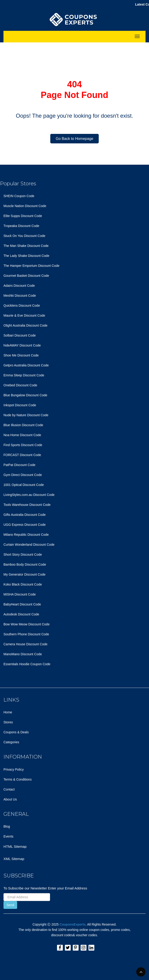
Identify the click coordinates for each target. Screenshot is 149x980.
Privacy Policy (14, 769)
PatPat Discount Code (19, 465)
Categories (11, 742)
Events (8, 836)
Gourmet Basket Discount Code (26, 276)
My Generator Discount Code (24, 574)
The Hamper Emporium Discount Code (31, 266)
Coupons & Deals (16, 732)
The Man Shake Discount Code (26, 246)
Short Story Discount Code (23, 555)
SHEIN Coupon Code (19, 196)
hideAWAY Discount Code (22, 345)
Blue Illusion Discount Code (23, 425)
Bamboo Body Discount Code (25, 564)
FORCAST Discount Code (22, 455)
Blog (7, 826)
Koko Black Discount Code (23, 584)
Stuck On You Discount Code (24, 236)
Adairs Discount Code (19, 286)
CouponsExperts (73, 924)
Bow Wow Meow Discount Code (27, 624)
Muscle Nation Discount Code (25, 206)
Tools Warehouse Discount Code (27, 505)
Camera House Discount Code (25, 644)
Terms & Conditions (17, 779)
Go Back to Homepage (75, 139)
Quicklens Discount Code (22, 306)
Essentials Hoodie (16, 664)
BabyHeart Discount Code (22, 604)
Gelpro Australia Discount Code (26, 365)
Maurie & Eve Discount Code (24, 315)
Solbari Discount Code (20, 335)
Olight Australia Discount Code (25, 325)
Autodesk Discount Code (21, 614)
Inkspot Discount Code (20, 405)
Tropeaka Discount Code (21, 226)
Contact (9, 789)
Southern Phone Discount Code (26, 634)
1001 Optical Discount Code (24, 485)
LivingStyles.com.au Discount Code (29, 495)
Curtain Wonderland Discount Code (29, 545)
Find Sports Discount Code (23, 445)
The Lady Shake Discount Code (26, 256)
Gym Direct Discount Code (23, 475)
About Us (10, 799)
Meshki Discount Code (20, 296)
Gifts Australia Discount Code (25, 515)
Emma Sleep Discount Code (24, 375)
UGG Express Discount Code (25, 525)
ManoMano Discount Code (23, 654)
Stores (8, 722)
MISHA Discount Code (20, 594)
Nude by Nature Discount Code (26, 415)
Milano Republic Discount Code (26, 535)
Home (8, 712)
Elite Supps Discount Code (23, 216)
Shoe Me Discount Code (21, 355)
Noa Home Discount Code (22, 435)
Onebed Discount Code (20, 385)
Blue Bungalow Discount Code (25, 395)
